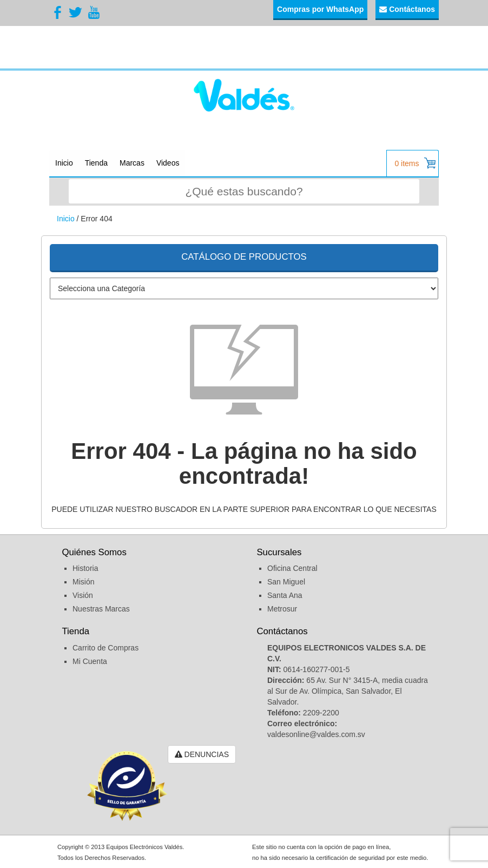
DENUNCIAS (202, 754)
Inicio (64, 163)
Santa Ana (285, 595)
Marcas (132, 163)
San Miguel (286, 582)
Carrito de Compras (105, 648)
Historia (85, 568)
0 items (415, 163)
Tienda (96, 163)
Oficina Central (292, 568)
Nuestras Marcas (101, 609)
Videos (168, 163)
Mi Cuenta (90, 661)
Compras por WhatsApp (320, 9)
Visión (83, 595)
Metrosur (282, 609)
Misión (83, 582)
